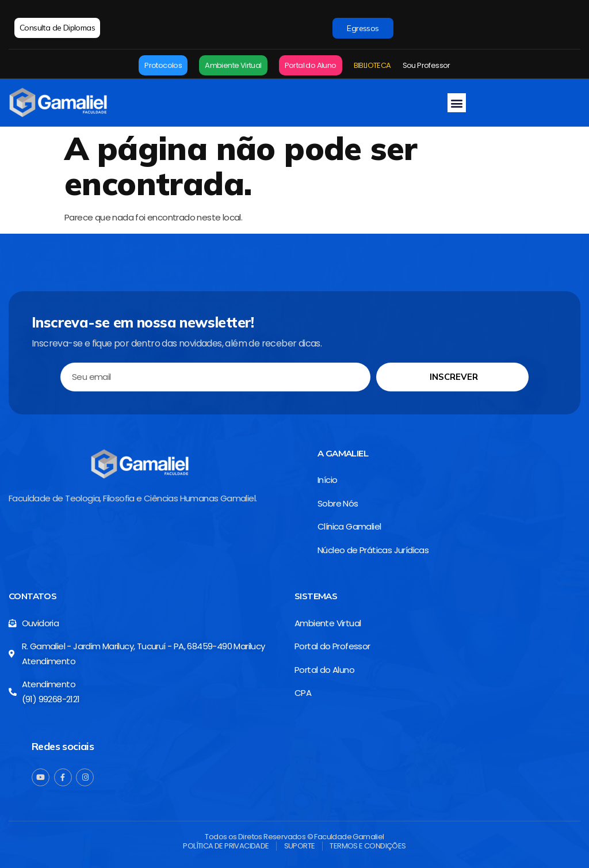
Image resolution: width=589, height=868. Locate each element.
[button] (457, 103)
